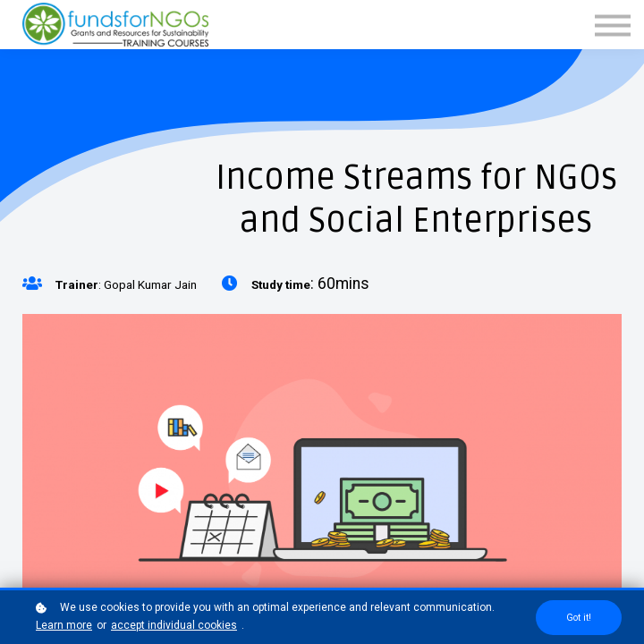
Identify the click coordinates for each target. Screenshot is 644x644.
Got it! (579, 618)
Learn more (64, 625)
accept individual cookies (174, 625)
